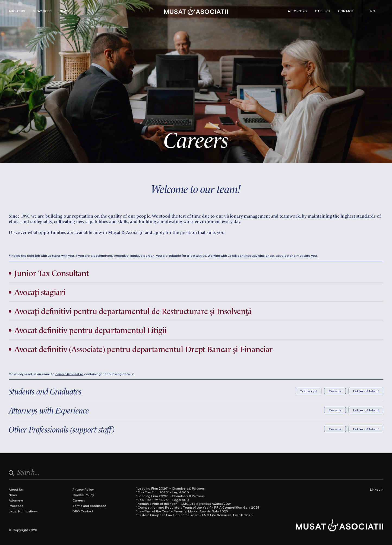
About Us (17, 11)
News (64, 11)
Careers (322, 11)
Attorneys (297, 11)
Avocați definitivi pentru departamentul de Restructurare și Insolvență (133, 311)
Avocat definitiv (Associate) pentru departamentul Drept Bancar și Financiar (143, 349)
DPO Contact (83, 511)
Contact (346, 11)
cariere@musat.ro (69, 374)
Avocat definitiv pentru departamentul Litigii (90, 330)
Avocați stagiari (40, 292)
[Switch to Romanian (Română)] (373, 11)
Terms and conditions (89, 506)
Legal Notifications (23, 511)
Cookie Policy (83, 495)
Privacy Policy (83, 489)
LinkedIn (377, 489)
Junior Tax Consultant (51, 272)
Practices (42, 11)
